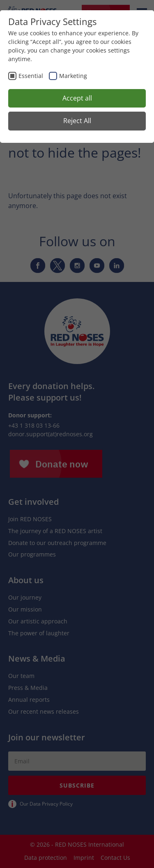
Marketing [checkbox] (73, 76)
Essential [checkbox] (31, 76)
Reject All (77, 121)
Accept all (77, 98)
